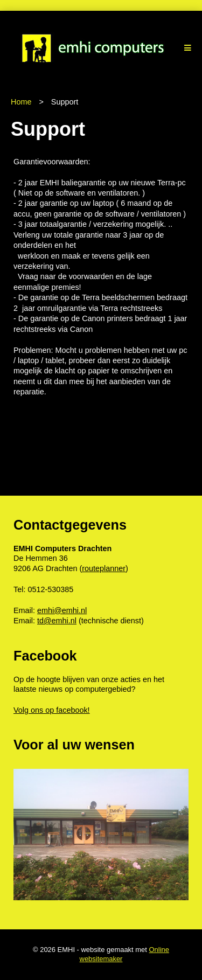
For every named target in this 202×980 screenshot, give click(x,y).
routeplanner (104, 568)
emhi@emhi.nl (62, 610)
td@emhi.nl (57, 621)
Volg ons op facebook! (52, 710)
